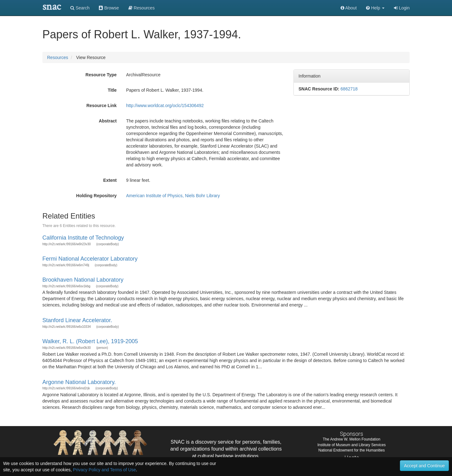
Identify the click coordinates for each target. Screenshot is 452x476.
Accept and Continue (424, 466)
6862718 (349, 89)
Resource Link (101, 105)
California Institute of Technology (83, 238)
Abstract (108, 121)
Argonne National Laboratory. (79, 382)
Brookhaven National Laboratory (83, 280)
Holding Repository (97, 196)
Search (80, 8)
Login (402, 8)
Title (112, 90)
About (349, 8)
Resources (58, 57)
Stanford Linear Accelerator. (77, 320)
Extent (110, 180)
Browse (109, 8)
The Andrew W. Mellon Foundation (351, 439)
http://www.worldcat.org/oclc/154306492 (165, 105)
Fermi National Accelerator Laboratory (90, 259)
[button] (375, 8)
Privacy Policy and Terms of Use (105, 470)
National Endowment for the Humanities (351, 450)
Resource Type (101, 75)
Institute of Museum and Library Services (351, 445)
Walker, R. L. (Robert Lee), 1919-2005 (90, 341)
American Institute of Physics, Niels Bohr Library (173, 196)
